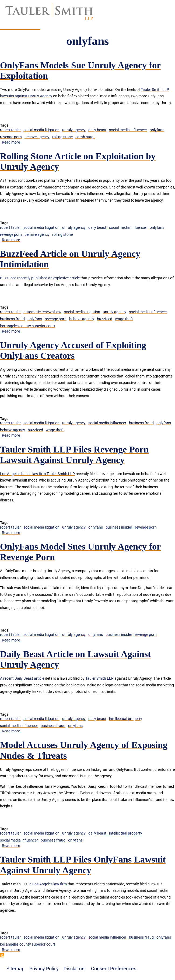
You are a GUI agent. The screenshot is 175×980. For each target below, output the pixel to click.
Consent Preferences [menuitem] (114, 969)
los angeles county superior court (28, 326)
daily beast (97, 130)
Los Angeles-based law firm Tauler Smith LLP (37, 474)
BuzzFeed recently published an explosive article (40, 278)
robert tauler (10, 130)
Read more (11, 142)
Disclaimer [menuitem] (75, 969)
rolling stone (62, 137)
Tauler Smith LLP (99, 678)
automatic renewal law (42, 312)
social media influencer (128, 130)
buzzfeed (105, 319)
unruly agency (74, 130)
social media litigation (41, 130)
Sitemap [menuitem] (15, 969)
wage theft (124, 319)
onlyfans (157, 130)
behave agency (37, 137)
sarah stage (85, 137)
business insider (119, 527)
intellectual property (126, 719)
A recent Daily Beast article (22, 678)
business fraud (12, 319)
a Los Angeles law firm (48, 884)
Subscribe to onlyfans (2, 955)
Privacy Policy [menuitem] (44, 969)
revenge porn (11, 137)
